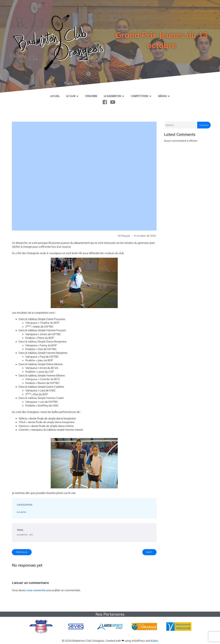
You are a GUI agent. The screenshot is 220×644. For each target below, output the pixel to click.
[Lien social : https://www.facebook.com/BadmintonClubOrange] (106, 102)
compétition (22, 535)
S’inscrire (91, 96)
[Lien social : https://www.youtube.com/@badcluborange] (114, 102)
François (126, 236)
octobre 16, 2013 (146, 236)
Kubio (154, 641)
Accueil (55, 96)
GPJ (31, 535)
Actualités (22, 512)
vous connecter (36, 590)
